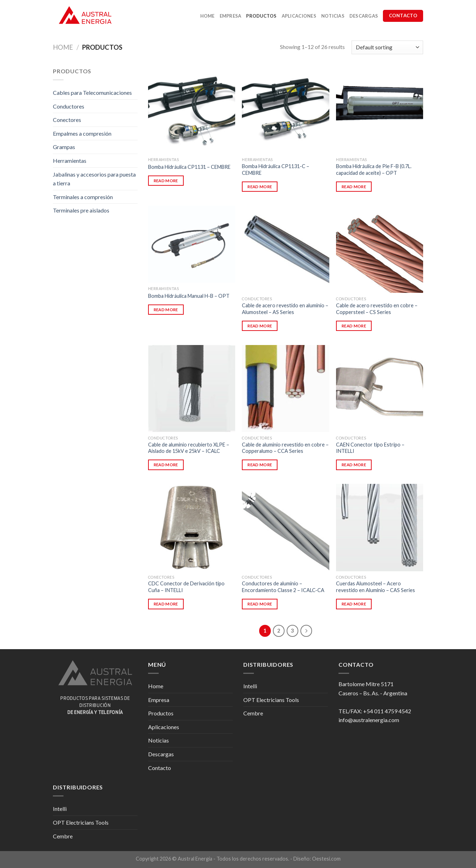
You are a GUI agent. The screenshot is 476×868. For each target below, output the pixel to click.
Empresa (231, 16)
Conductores (69, 106)
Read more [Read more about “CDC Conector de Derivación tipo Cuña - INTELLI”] (166, 604)
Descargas (364, 16)
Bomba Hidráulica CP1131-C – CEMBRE (276, 170)
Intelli (250, 686)
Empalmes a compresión (82, 133)
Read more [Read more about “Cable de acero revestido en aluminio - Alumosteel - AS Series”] (260, 326)
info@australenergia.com (369, 720)
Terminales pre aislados (81, 210)
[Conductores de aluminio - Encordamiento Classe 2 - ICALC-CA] (285, 527)
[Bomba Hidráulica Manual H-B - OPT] (192, 244)
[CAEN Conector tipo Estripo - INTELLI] (380, 389)
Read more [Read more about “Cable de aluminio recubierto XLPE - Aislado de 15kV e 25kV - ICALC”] (166, 465)
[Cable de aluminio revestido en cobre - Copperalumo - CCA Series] (285, 389)
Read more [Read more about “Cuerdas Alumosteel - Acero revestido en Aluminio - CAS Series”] (354, 604)
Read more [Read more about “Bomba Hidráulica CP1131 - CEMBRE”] (166, 181)
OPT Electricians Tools (271, 700)
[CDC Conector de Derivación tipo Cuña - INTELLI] (192, 527)
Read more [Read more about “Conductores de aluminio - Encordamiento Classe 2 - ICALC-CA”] (260, 604)
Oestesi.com (326, 859)
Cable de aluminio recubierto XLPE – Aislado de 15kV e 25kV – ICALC (189, 448)
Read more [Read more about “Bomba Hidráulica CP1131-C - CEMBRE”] (260, 187)
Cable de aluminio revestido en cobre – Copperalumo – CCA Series (285, 448)
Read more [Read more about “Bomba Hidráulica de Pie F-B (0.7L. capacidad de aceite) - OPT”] (354, 187)
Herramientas (70, 161)
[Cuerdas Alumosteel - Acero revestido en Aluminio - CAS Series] (380, 527)
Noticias (333, 16)
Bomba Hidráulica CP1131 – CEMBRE (189, 167)
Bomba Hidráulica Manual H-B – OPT (189, 296)
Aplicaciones (299, 16)
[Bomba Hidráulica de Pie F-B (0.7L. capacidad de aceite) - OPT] (380, 110)
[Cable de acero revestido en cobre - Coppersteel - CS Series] (380, 249)
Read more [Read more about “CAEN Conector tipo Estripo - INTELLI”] (354, 465)
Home (208, 16)
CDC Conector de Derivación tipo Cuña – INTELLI (186, 587)
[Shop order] (387, 47)
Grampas (64, 147)
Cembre (253, 713)
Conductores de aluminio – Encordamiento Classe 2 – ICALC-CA (283, 587)
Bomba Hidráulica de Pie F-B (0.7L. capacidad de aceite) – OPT (374, 170)
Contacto (160, 768)
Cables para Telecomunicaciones (92, 93)
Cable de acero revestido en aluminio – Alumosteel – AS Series (285, 309)
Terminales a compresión (83, 197)
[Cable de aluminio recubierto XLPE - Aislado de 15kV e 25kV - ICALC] (192, 389)
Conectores (67, 120)
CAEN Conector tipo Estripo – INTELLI (370, 448)
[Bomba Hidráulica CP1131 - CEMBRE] (192, 110)
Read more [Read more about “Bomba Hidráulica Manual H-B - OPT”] (166, 310)
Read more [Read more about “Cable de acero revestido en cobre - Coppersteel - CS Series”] (354, 326)
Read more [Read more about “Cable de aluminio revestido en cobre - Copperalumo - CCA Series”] (260, 465)
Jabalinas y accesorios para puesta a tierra (94, 179)
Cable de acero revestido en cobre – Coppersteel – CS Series (377, 309)
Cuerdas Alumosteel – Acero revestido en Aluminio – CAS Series (376, 587)
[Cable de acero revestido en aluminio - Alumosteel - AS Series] (285, 249)
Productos (261, 16)
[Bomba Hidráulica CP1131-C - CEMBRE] (285, 110)
